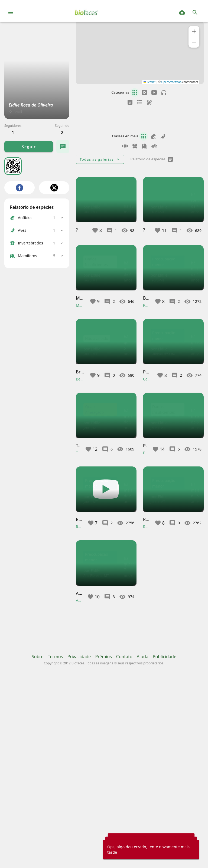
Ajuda (143, 843)
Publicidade (165, 843)
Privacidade (79, 843)
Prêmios (103, 843)
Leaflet (149, 82)
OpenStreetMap (172, 82)
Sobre (38, 843)
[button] (194, 31)
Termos (56, 843)
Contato (124, 843)
